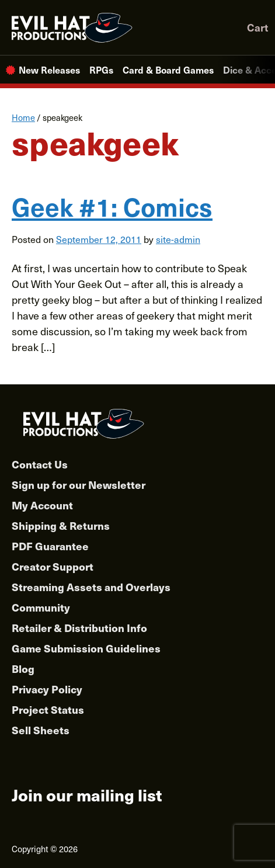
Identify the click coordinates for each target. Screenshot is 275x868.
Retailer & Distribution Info (79, 628)
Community (41, 607)
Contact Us (40, 464)
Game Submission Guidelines (86, 648)
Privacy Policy (47, 689)
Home (23, 117)
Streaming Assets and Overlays (91, 587)
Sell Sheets (41, 730)
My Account (42, 505)
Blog (23, 669)
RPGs (101, 70)
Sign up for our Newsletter (79, 485)
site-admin (178, 239)
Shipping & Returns (61, 525)
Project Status (48, 709)
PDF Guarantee (50, 546)
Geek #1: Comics (112, 206)
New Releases (49, 70)
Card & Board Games (168, 70)
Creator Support (53, 566)
